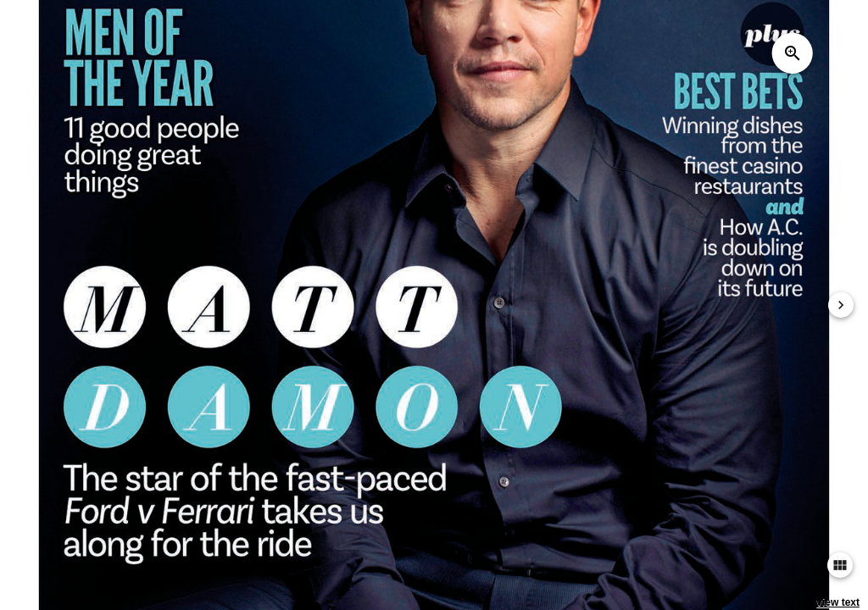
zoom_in (793, 53)
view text (838, 602)
